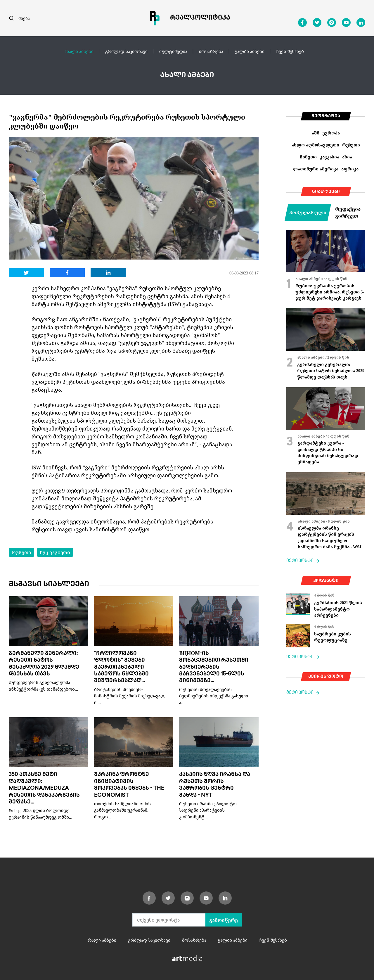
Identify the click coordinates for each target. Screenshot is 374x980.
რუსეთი (21, 552)
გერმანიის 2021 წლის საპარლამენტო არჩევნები (338, 609)
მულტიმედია (173, 51)
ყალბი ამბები (250, 51)
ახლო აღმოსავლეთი (316, 145)
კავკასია (329, 157)
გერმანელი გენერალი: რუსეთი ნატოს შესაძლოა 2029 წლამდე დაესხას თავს (331, 371)
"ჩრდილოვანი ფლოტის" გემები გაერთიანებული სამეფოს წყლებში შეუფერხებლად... (121, 667)
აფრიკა (350, 169)
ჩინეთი (308, 157)
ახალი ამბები (79, 51)
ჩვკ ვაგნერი (55, 552)
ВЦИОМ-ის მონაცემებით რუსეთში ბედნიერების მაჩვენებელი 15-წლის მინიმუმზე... (214, 667)
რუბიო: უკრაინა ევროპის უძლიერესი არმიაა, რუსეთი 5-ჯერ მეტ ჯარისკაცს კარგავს (330, 292)
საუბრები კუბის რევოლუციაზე (333, 637)
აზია (347, 157)
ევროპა (331, 133)
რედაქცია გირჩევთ (348, 212)
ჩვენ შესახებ (290, 51)
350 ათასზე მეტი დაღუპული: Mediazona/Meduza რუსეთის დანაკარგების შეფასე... (44, 788)
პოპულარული (308, 212)
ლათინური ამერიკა (316, 169)
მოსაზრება (211, 51)
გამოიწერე (224, 920)
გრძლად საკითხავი (126, 51)
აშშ (316, 133)
